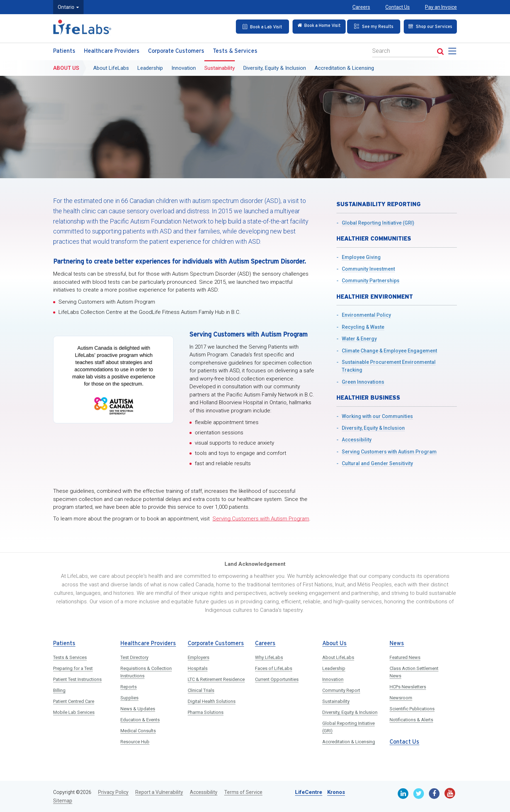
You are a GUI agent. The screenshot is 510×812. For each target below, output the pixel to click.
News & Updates (138, 709)
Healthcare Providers (112, 49)
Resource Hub (135, 742)
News (397, 644)
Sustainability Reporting (379, 204)
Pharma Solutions (206, 712)
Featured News (405, 657)
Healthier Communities (374, 238)
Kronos (336, 792)
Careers (361, 7)
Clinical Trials (201, 690)
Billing (59, 690)
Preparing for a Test (73, 668)
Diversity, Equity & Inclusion (275, 66)
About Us (66, 66)
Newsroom (401, 698)
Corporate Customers (176, 49)
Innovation (184, 66)
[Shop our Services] (428, 26)
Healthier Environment (375, 297)
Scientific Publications (412, 709)
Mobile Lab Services (74, 712)
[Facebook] (434, 794)
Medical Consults (138, 731)
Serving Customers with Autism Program (261, 519)
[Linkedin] (403, 794)
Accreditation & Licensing (344, 66)
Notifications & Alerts (411, 720)
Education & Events (140, 720)
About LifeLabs (111, 66)
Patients (64, 49)
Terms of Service (243, 792)
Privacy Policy (113, 792)
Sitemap (63, 801)
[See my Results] (372, 26)
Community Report (341, 690)
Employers (199, 657)
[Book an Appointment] (257, 26)
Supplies (129, 698)
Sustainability (220, 66)
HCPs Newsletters (408, 687)
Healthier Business (368, 397)
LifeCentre (309, 792)
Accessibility (204, 792)
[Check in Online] (314, 26)
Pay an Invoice (441, 7)
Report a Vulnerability (159, 792)
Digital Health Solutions (212, 701)
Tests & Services (235, 49)
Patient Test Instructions (77, 679)
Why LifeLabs (269, 657)
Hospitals (198, 668)
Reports (129, 687)
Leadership (150, 66)
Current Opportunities (277, 679)
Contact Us (398, 7)
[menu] (454, 51)
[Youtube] (450, 793)
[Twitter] (419, 794)
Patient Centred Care (74, 701)
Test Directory (134, 657)
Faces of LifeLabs (274, 668)
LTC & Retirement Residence (216, 679)
